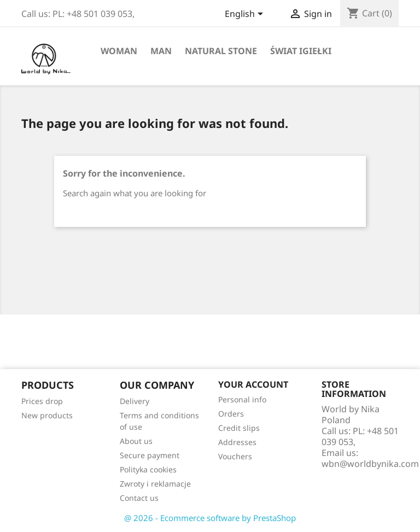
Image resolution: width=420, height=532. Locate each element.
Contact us (139, 498)
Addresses (237, 442)
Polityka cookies (148, 469)
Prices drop (42, 401)
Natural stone (221, 51)
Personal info (242, 399)
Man (161, 51)
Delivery (135, 401)
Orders (231, 414)
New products (47, 415)
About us (136, 441)
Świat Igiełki (301, 51)
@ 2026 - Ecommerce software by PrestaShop (210, 518)
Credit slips (239, 428)
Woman (119, 51)
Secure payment (150, 455)
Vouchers (235, 456)
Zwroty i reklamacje (155, 484)
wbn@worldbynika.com (370, 464)
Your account (253, 384)
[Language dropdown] (246, 15)
